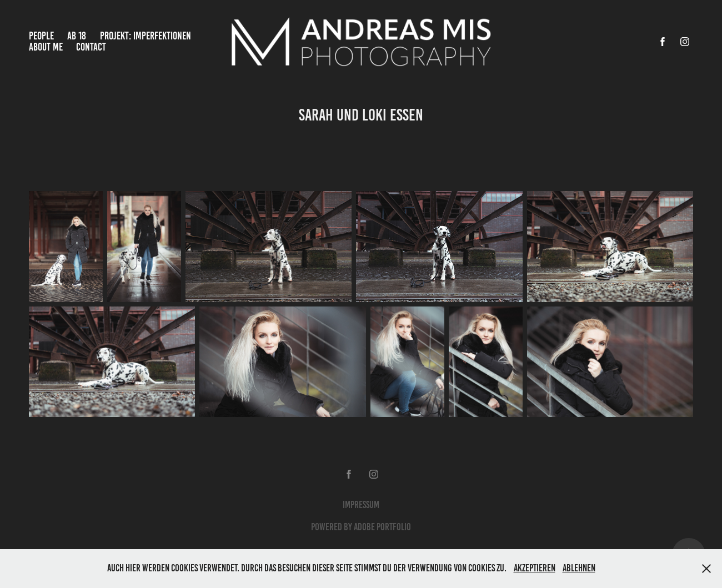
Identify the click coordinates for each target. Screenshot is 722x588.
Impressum (361, 505)
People (41, 36)
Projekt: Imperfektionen (146, 36)
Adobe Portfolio (382, 527)
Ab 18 (77, 36)
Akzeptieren (535, 568)
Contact (91, 47)
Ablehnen (579, 568)
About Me (46, 47)
